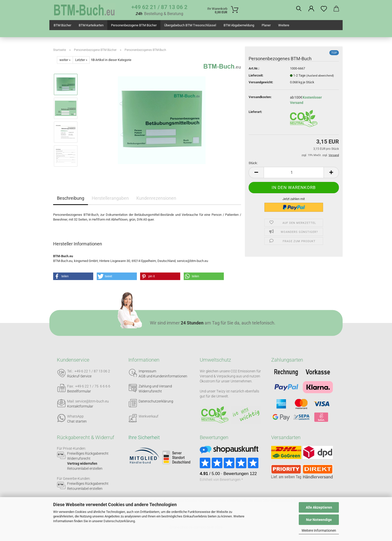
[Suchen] (299, 9)
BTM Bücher (62, 25)
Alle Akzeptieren (319, 507)
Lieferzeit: (256, 75)
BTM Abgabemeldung (239, 25)
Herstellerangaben (110, 198)
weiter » (65, 60)
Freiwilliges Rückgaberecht (88, 453)
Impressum (147, 371)
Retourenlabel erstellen (85, 468)
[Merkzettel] (324, 9)
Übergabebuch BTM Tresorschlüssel (190, 25)
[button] (311, 9)
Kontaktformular (80, 406)
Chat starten (77, 421)
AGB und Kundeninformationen (163, 376)
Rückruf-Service (79, 376)
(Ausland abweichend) (320, 76)
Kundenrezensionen (156, 198)
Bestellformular (79, 391)
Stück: (253, 163)
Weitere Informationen (319, 530)
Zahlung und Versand (155, 386)
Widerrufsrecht (150, 391)
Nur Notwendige (319, 520)
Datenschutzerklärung (119, 521)
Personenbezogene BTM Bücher (134, 25)
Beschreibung (71, 198)
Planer (266, 25)
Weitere (284, 25)
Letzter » (81, 60)
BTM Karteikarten (91, 25)
